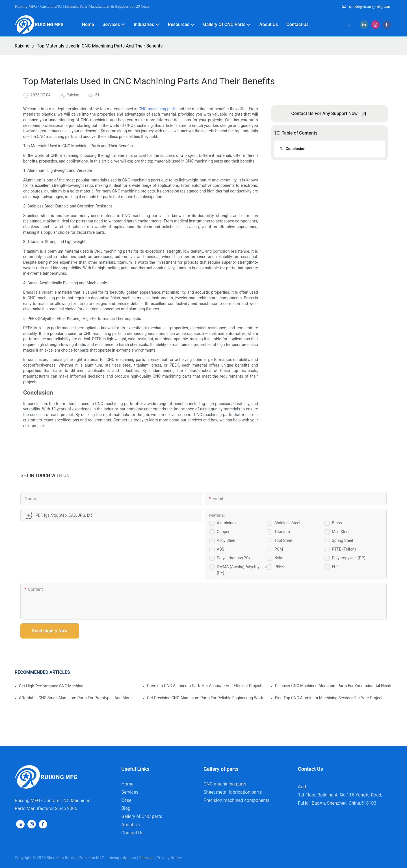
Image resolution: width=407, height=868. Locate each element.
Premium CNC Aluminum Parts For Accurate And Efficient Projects (205, 686)
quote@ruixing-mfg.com (367, 7)
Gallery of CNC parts (142, 816)
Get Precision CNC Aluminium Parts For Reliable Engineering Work (205, 698)
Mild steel (341, 532)
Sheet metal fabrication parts (233, 792)
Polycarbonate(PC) (233, 558)
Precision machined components (237, 800)
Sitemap (146, 858)
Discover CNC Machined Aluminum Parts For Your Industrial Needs (334, 686)
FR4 (335, 567)
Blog (126, 808)
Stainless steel (287, 523)
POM (279, 549)
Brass (337, 523)
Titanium (282, 532)
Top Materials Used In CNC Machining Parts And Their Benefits (100, 46)
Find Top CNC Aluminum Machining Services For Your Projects (330, 698)
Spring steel (342, 540)
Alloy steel (226, 540)
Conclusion (295, 149)
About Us (130, 825)
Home (127, 784)
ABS (220, 549)
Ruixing (22, 46)
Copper (223, 532)
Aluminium (226, 523)
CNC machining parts (157, 109)
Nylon (280, 558)
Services (130, 792)
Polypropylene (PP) (348, 558)
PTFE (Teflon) (344, 549)
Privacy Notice (169, 858)
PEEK (279, 567)
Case (126, 800)
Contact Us (132, 833)
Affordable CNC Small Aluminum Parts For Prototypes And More (75, 698)
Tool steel (283, 540)
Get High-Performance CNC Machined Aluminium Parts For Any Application (51, 686)
